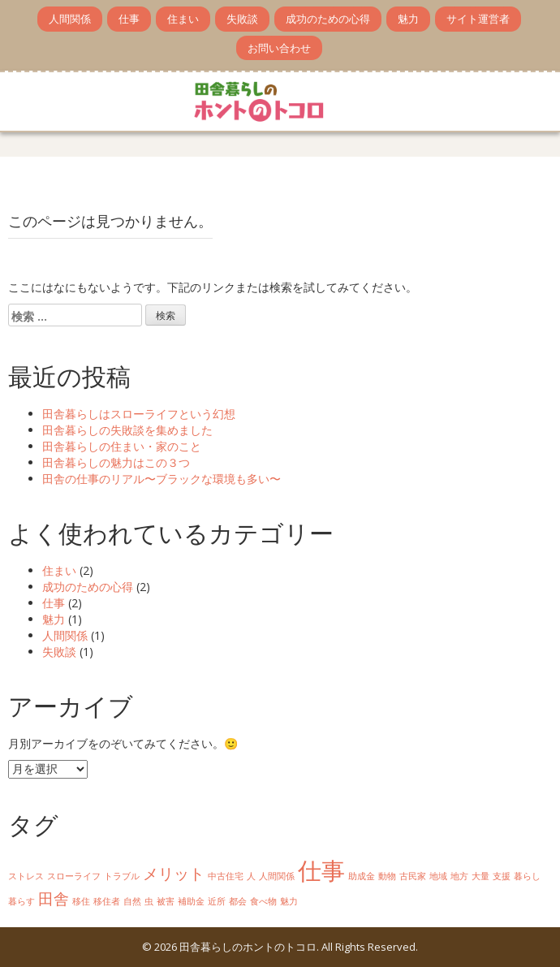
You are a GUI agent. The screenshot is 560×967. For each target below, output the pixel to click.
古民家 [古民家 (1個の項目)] (413, 876)
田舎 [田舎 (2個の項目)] (54, 899)
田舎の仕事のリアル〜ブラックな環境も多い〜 (162, 479)
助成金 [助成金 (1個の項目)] (362, 876)
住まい (183, 19)
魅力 (408, 19)
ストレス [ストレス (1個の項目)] (26, 876)
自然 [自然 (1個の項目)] (132, 901)
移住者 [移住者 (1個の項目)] (107, 901)
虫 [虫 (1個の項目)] (149, 901)
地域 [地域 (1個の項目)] (438, 876)
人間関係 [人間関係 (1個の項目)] (277, 876)
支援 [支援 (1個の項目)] (502, 876)
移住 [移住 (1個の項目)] (81, 901)
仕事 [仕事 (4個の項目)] (321, 870)
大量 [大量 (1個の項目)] (480, 876)
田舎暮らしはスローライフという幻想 (139, 414)
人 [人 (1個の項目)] (251, 876)
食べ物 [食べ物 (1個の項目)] (263, 901)
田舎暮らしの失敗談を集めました (127, 430)
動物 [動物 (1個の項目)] (387, 876)
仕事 (129, 19)
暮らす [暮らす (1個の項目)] (22, 901)
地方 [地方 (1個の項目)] (459, 876)
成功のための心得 (328, 19)
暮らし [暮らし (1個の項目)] (527, 876)
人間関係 (70, 19)
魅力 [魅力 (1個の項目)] (289, 901)
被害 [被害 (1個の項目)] (166, 901)
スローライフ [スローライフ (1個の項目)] (74, 876)
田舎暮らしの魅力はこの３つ (116, 462)
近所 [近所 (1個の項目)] (217, 901)
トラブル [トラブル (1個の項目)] (122, 876)
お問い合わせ (279, 48)
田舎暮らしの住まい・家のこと (122, 446)
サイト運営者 (478, 19)
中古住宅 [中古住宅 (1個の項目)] (226, 876)
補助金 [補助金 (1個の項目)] (191, 901)
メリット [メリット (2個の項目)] (174, 874)
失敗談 (242, 19)
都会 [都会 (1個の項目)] (238, 901)
